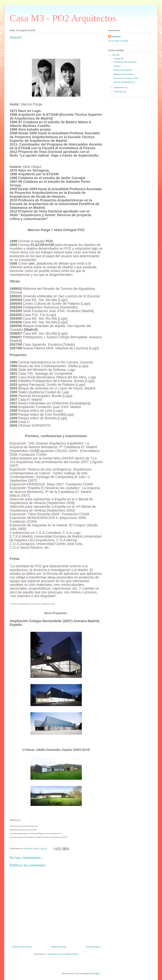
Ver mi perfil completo (118, 41)
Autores (117, 66)
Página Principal (59, 947)
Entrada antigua (93, 947)
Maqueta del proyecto (123, 74)
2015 (114, 55)
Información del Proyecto (125, 62)
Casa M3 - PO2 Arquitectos (63, 18)
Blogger (96, 974)
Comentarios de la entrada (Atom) (63, 954)
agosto (117, 58)
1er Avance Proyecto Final (126, 78)
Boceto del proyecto (123, 70)
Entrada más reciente (22, 947)
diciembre (119, 92)
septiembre (119, 87)
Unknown (116, 37)
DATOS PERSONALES (124, 82)
